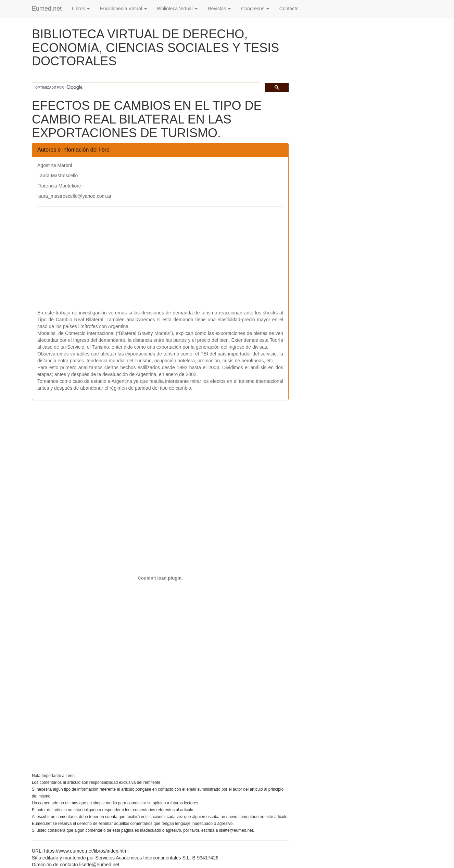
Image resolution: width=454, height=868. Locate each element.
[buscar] (145, 87)
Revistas (219, 9)
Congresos (255, 9)
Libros (81, 9)
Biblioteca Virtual (177, 9)
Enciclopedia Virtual (123, 9)
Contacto (289, 9)
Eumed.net (47, 9)
